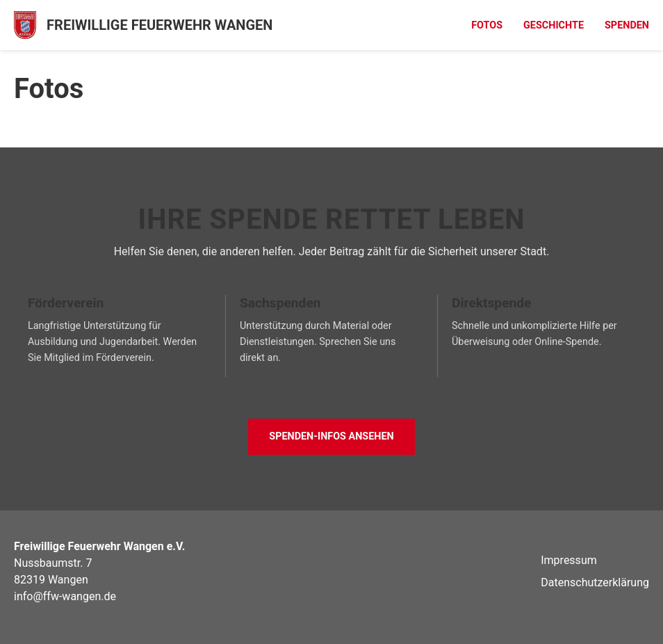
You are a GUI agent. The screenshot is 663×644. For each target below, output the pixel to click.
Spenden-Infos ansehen (331, 436)
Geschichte (554, 25)
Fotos (487, 25)
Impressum (569, 560)
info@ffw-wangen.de (65, 596)
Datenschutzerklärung (595, 582)
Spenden (627, 25)
